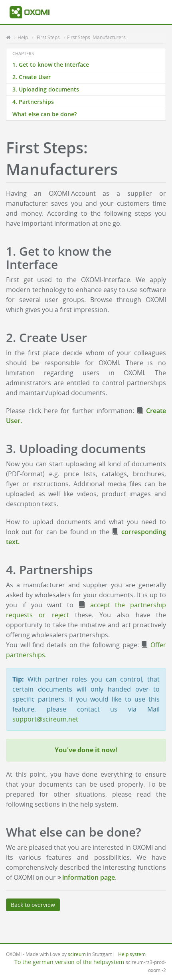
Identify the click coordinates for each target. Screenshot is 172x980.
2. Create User (32, 77)
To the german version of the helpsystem (69, 962)
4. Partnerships (33, 102)
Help (23, 37)
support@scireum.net (45, 719)
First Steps (48, 37)
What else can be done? (44, 114)
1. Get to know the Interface (51, 65)
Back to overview (33, 905)
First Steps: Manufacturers (96, 37)
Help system (132, 954)
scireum (77, 954)
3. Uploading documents (46, 89)
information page (89, 877)
